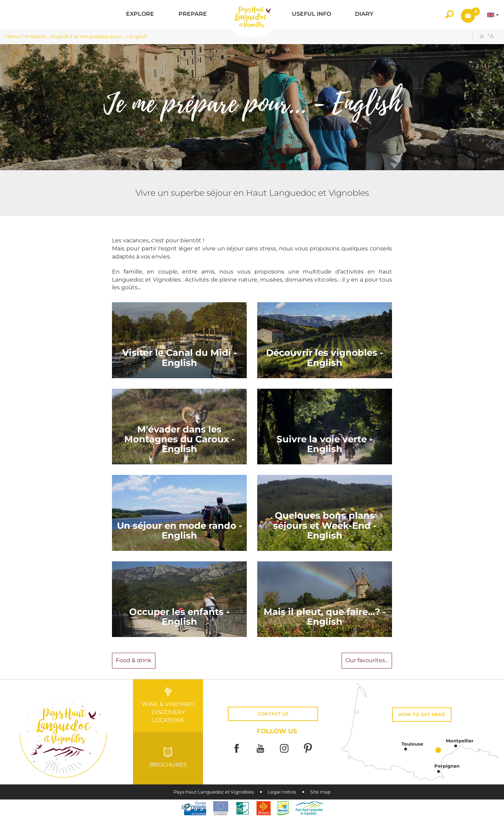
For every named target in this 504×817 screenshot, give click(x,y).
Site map (320, 792)
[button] (140, 15)
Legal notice (282, 792)
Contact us (273, 714)
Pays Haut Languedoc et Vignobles (214, 792)
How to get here (422, 715)
